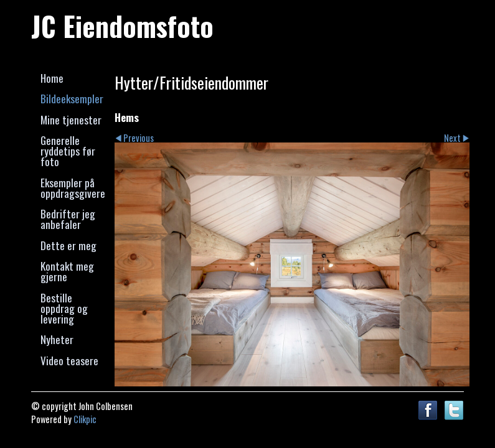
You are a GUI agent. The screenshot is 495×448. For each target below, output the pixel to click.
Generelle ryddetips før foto (68, 151)
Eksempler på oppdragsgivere (73, 188)
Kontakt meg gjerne (67, 271)
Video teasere (69, 360)
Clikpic (85, 419)
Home (52, 78)
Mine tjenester (71, 119)
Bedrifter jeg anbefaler (68, 219)
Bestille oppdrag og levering (64, 308)
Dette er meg (68, 245)
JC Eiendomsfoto (122, 26)
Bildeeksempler (72, 98)
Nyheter (57, 339)
